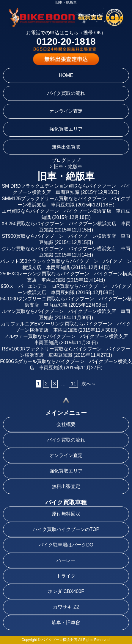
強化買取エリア (66, 129)
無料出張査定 (66, 486)
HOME (66, 75)
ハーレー (66, 560)
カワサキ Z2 (66, 607)
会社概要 (66, 424)
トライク (66, 576)
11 (73, 384)
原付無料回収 (66, 514)
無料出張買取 (66, 147)
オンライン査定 (66, 111)
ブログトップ (66, 160)
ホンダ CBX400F (66, 591)
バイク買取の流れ (66, 93)
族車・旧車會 (66, 622)
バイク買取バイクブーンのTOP (66, 529)
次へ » (88, 384)
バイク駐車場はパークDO (66, 545)
